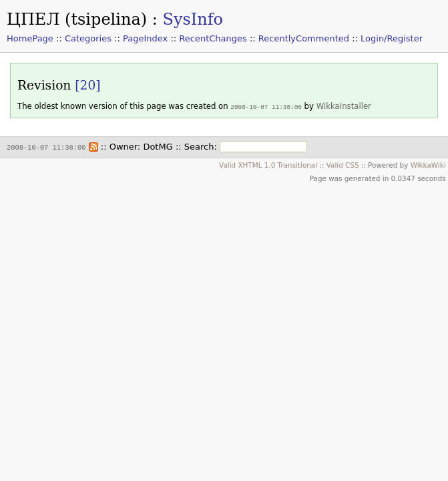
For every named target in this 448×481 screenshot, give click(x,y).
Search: (201, 146)
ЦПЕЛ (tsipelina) (77, 19)
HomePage (30, 38)
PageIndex (145, 38)
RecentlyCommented (304, 38)
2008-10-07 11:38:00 (266, 107)
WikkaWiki (428, 164)
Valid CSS (343, 164)
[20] (87, 85)
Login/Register (392, 38)
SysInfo (193, 19)
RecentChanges (213, 38)
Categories (88, 38)
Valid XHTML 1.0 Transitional (268, 164)
